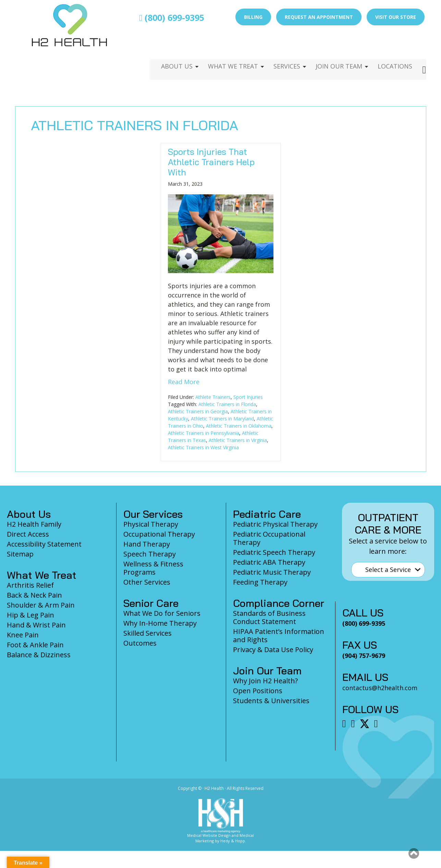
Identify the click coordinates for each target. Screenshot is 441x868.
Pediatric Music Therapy (272, 572)
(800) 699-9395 (172, 17)
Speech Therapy (150, 554)
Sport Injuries (248, 397)
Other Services (147, 582)
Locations (394, 47)
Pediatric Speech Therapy (274, 552)
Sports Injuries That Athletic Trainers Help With (211, 162)
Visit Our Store (396, 17)
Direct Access (28, 534)
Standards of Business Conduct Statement (269, 617)
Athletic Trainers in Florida (227, 404)
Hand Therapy (147, 544)
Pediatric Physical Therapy (275, 524)
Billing (253, 17)
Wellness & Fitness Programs (153, 568)
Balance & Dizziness (39, 655)
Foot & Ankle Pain (35, 645)
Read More (184, 382)
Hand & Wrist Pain (36, 625)
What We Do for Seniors (162, 613)
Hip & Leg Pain (30, 615)
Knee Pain (23, 635)
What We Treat (226, 47)
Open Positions (258, 691)
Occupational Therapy (159, 534)
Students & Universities (271, 701)
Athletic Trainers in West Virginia (203, 447)
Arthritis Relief (30, 585)
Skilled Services (148, 633)
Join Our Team (336, 47)
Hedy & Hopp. (233, 841)
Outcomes (140, 643)
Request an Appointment (319, 17)
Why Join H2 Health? (265, 681)
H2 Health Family (34, 524)
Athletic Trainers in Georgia (198, 411)
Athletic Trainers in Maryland (222, 419)
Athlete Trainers (213, 397)
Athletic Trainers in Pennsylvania (204, 433)
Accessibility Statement (44, 544)
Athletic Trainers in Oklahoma (239, 426)
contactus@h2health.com (380, 688)
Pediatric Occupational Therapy (269, 538)
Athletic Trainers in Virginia (238, 440)
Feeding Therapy (260, 582)
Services (282, 47)
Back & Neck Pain (34, 595)
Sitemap (20, 554)
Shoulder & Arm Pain (41, 605)
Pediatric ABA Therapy (269, 562)
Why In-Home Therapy (160, 623)
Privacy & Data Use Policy (273, 650)
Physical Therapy (151, 524)
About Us (168, 47)
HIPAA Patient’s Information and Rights (279, 635)
